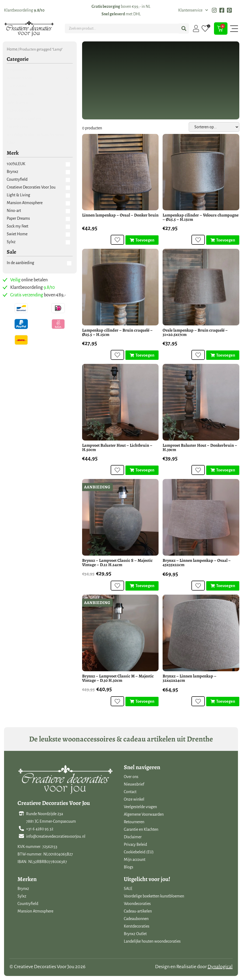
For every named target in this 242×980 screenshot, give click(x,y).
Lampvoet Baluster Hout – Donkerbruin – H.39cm (200, 448)
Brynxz (23, 889)
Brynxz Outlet (135, 934)
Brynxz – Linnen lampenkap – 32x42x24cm (190, 678)
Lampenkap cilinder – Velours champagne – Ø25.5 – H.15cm (201, 217)
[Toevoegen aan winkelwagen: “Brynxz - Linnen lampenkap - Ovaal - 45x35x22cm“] (223, 586)
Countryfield (28, 904)
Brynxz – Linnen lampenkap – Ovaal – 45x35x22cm (197, 563)
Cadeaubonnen (136, 919)
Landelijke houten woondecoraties (152, 941)
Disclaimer (133, 837)
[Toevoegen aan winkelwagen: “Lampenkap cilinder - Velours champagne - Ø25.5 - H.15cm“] (223, 240)
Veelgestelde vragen (140, 807)
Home (12, 49)
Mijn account (135, 860)
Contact (130, 792)
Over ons (131, 777)
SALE (128, 889)
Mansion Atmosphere (35, 911)
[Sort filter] (214, 127)
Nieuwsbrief (134, 784)
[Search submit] (184, 29)
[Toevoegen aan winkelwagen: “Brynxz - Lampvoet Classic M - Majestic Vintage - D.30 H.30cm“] (142, 702)
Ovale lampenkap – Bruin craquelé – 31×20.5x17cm (195, 332)
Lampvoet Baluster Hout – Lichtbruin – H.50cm (117, 448)
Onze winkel (134, 799)
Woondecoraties (137, 904)
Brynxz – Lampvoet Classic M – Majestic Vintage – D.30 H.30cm (118, 678)
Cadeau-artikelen (138, 911)
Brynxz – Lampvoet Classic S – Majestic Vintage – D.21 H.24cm (117, 563)
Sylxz (22, 896)
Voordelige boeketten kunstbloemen (154, 896)
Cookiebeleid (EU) (139, 852)
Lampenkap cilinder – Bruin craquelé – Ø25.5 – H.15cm (117, 332)
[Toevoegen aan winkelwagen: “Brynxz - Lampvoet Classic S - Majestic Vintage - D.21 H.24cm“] (142, 586)
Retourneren (134, 822)
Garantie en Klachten (141, 829)
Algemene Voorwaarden (144, 814)
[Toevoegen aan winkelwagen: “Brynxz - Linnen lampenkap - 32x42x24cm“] (223, 702)
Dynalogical (220, 967)
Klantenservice (193, 10)
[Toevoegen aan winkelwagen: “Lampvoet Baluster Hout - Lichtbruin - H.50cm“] (142, 470)
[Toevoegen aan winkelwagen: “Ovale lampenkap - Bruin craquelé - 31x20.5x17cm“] (223, 355)
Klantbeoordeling (24, 10)
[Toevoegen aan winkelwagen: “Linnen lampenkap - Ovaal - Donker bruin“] (142, 240)
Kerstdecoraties (137, 926)
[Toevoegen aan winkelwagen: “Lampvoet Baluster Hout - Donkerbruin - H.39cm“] (223, 470)
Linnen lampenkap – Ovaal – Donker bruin (120, 215)
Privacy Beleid (135, 844)
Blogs (129, 867)
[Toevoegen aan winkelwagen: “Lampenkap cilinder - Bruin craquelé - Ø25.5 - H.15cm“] (142, 355)
